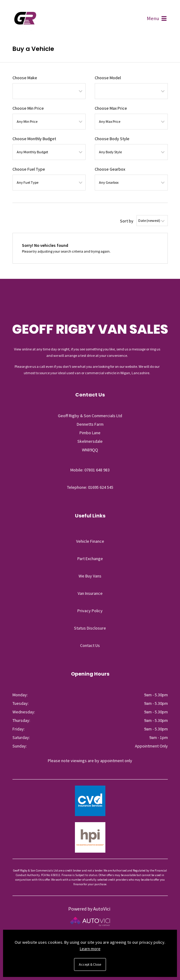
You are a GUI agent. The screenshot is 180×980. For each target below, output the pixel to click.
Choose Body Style (112, 139)
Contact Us (90, 645)
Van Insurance (90, 593)
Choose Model (108, 78)
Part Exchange (90, 559)
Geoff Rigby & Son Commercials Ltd (25, 19)
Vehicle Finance (90, 541)
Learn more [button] (90, 949)
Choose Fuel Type (29, 169)
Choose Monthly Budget (34, 139)
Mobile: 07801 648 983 (90, 470)
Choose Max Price (111, 108)
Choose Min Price (28, 108)
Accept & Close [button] (90, 964)
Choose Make (25, 78)
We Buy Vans (90, 576)
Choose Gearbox (110, 169)
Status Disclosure (90, 628)
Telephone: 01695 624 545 (90, 487)
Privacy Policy (90, 611)
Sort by (127, 221)
